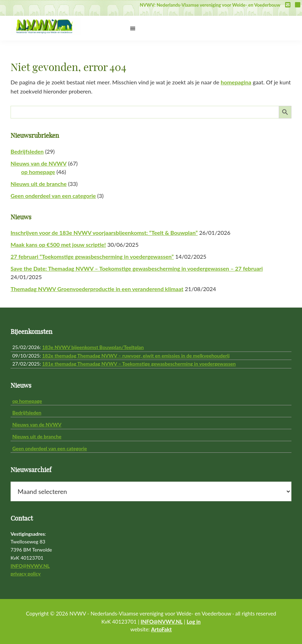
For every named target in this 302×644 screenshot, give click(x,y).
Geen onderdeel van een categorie (53, 196)
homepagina (236, 82)
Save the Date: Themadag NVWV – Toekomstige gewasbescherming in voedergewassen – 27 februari (137, 268)
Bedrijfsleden (27, 151)
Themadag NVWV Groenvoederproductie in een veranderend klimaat (97, 289)
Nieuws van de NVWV (39, 163)
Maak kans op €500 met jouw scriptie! (58, 244)
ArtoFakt (161, 629)
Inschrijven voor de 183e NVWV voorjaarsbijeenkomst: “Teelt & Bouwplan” (104, 233)
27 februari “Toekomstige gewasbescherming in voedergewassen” (92, 256)
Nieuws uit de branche (39, 184)
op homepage (38, 172)
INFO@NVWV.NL (30, 566)
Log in (194, 622)
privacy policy (26, 574)
